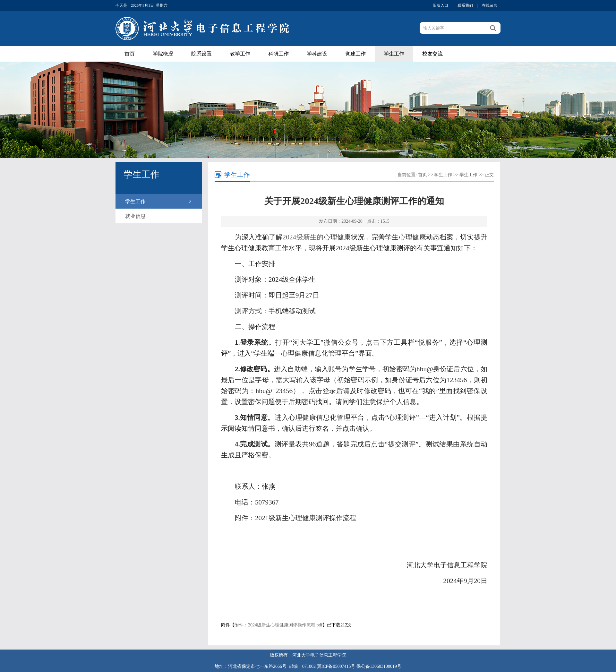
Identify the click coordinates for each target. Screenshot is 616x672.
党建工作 (355, 54)
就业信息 (135, 216)
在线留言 (490, 5)
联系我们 (465, 5)
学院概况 (163, 54)
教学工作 (240, 54)
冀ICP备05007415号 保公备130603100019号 (359, 666)
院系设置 (201, 54)
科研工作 (278, 54)
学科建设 (317, 54)
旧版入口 (441, 5)
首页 (130, 54)
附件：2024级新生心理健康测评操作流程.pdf (278, 625)
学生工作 (394, 54)
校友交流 (432, 54)
